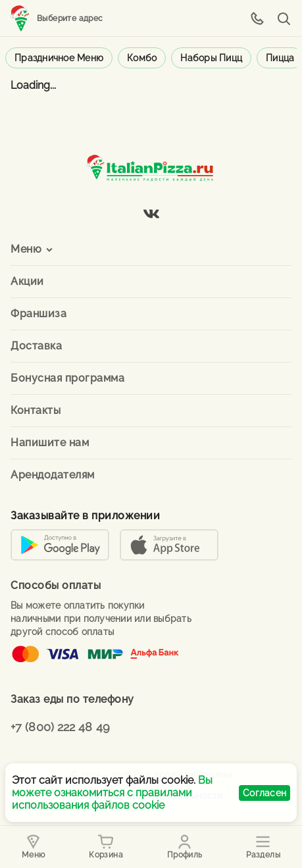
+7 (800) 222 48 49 (60, 727)
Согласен (264, 793)
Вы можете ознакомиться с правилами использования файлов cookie (112, 793)
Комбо (142, 58)
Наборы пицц (211, 58)
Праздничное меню (59, 58)
